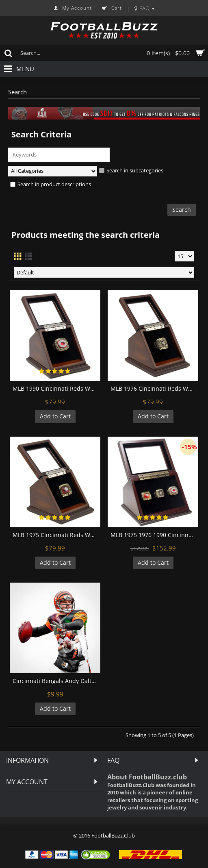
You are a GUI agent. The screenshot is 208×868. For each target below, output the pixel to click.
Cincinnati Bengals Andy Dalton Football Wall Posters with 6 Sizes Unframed (56, 681)
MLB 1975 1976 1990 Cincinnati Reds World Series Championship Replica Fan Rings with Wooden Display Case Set (154, 535)
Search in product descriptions (51, 184)
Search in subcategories (131, 170)
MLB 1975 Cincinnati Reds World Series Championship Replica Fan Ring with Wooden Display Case (56, 535)
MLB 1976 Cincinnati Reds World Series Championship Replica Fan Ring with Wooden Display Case (154, 388)
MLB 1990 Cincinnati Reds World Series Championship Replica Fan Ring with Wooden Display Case (56, 388)
